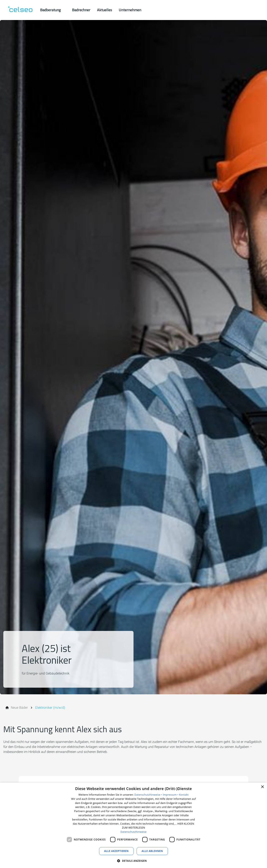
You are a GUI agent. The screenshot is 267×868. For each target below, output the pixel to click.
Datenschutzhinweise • (149, 795)
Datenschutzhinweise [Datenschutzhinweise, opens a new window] (134, 832)
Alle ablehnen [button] (152, 851)
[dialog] (133, 825)
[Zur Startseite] (20, 10)
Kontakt (184, 795)
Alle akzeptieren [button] (116, 851)
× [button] (262, 787)
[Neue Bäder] (19, 708)
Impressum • (171, 795)
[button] (133, 861)
